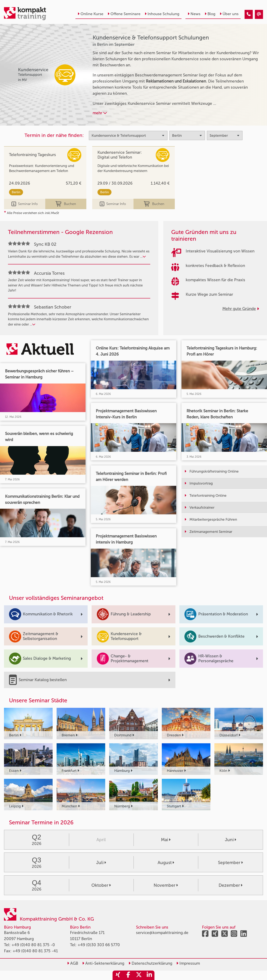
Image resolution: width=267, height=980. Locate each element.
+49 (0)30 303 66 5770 (99, 945)
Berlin (16, 192)
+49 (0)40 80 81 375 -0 (33, 945)
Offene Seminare (124, 14)
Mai (166, 840)
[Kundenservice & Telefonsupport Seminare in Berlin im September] (249, 14)
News (194, 14)
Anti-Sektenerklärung (103, 963)
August (166, 862)
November (166, 885)
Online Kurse (90, 14)
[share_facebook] (128, 975)
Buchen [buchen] (66, 204)
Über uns (229, 14)
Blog (210, 14)
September (230, 862)
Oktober (101, 885)
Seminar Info (25, 204)
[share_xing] (118, 975)
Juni (231, 840)
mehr (100, 113)
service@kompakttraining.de (162, 933)
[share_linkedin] (149, 975)
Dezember (231, 885)
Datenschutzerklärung (150, 963)
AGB (73, 963)
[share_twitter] (139, 975)
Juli (101, 862)
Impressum (188, 963)
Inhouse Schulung (162, 14)
